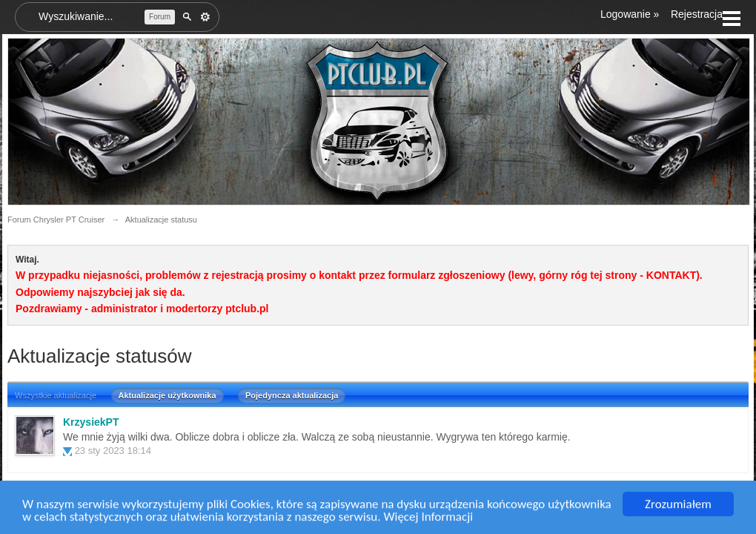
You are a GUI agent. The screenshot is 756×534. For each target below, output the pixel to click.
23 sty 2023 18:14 (113, 451)
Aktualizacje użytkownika (168, 395)
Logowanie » (630, 14)
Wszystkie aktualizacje (56, 395)
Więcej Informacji (428, 519)
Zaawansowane (205, 17)
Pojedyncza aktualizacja (292, 395)
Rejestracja (697, 14)
